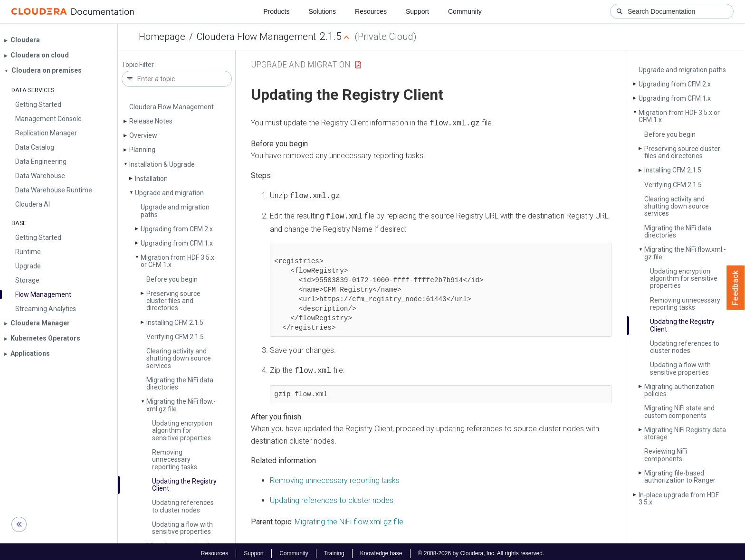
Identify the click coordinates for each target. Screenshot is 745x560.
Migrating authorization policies (679, 390)
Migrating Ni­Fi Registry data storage (685, 433)
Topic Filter (138, 65)
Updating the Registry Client (184, 485)
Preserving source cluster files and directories (173, 301)
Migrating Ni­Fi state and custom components (679, 412)
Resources (371, 11)
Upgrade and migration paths (175, 211)
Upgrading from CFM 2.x (177, 229)
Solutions (322, 11)
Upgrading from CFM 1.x (177, 243)
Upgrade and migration (169, 193)
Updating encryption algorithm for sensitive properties (182, 431)
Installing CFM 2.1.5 (175, 323)
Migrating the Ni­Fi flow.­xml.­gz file (181, 405)
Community (465, 11)
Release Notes (151, 121)
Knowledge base (381, 550)
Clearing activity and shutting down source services (179, 358)
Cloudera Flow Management (256, 37)
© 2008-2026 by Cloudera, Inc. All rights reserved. (481, 550)
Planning (142, 150)
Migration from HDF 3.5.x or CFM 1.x (177, 261)
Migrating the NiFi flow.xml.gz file (349, 518)
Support (417, 11)
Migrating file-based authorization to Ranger (680, 477)
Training (334, 550)
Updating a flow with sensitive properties (182, 528)
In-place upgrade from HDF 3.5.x (679, 498)
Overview (143, 135)
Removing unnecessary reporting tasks (175, 460)
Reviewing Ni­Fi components (666, 455)
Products (276, 11)
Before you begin (172, 279)
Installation (151, 179)
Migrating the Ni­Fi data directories (180, 384)
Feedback (736, 288)
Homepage (162, 37)
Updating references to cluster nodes (183, 506)
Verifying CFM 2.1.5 (175, 337)
